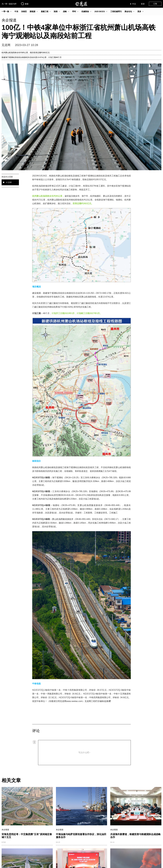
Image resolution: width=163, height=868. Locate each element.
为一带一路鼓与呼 (9, 4)
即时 (74, 11)
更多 (139, 11)
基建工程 (45, 11)
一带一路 (5, 11)
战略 (65, 11)
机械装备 (85, 11)
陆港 (56, 11)
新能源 (32, 11)
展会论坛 (128, 11)
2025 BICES (100, 11)
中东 (16, 11)
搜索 (25, 4)
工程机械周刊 (116, 11)
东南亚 (24, 11)
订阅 (155, 4)
